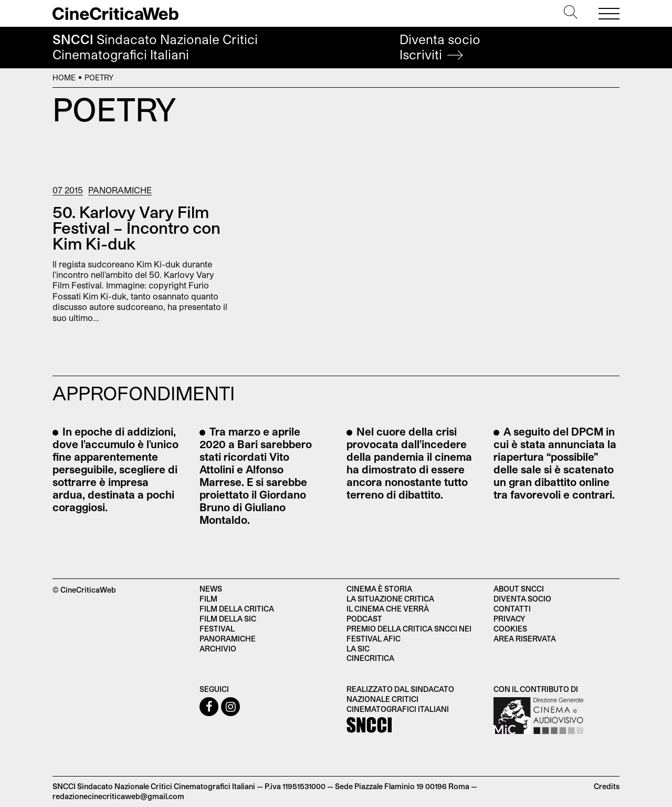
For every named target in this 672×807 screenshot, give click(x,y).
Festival (217, 629)
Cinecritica (370, 658)
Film (208, 599)
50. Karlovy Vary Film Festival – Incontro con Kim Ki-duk (136, 227)
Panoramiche (120, 190)
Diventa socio (440, 47)
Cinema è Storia (379, 589)
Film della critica (237, 609)
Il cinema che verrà (388, 609)
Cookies (510, 629)
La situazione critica (390, 599)
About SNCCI (519, 589)
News (211, 589)
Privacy (509, 619)
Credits (607, 786)
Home (64, 77)
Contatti (512, 609)
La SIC (358, 649)
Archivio (218, 649)
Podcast (364, 619)
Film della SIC (228, 619)
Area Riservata (525, 639)
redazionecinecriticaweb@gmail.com (118, 796)
